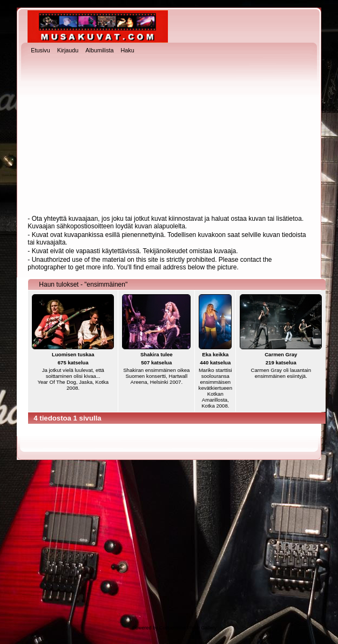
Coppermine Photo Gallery (188, 628)
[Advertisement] (169, 135)
